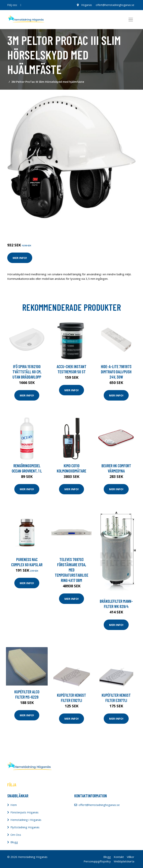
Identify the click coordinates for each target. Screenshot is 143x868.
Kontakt (119, 857)
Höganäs (87, 5)
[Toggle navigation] (131, 20)
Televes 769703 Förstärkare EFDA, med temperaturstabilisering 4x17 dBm (71, 570)
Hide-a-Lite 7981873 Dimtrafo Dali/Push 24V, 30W (116, 372)
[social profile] (21, 5)
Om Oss (16, 835)
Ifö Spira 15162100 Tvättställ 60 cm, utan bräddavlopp (27, 372)
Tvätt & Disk (32, 229)
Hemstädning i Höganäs (26, 820)
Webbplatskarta (124, 861)
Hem (14, 805)
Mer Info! (20, 258)
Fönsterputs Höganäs (24, 812)
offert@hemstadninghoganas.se (115, 5)
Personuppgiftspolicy (97, 861)
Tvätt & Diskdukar (53, 229)
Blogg (14, 842)
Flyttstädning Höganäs (25, 827)
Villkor (131, 857)
